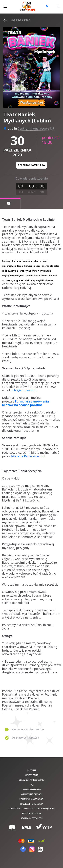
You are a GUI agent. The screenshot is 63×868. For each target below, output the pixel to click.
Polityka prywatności (32, 799)
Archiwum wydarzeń (32, 818)
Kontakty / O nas (32, 814)
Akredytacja (32, 775)
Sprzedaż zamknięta (32, 165)
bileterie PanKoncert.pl (28, 456)
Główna (32, 770)
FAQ (32, 785)
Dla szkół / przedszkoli (32, 780)
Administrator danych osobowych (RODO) (32, 809)
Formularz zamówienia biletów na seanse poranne (25, 403)
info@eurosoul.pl (24, 390)
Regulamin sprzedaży (32, 804)
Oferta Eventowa (32, 790)
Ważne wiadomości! (32, 794)
